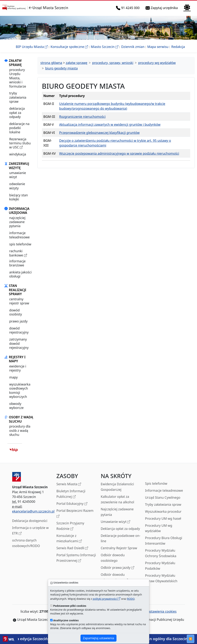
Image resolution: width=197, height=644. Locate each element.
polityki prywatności (107, 599)
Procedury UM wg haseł (163, 518)
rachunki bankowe (18, 253)
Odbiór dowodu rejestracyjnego (114, 578)
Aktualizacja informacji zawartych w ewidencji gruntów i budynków (110, 124)
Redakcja (178, 47)
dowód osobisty (16, 312)
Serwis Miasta (69, 484)
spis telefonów (20, 244)
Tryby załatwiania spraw (163, 504)
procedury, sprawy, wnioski (113, 63)
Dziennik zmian (133, 47)
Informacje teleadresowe (164, 490)
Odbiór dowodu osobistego (113, 558)
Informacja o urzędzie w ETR (30, 531)
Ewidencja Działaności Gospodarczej (117, 487)
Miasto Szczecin (105, 47)
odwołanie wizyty (17, 186)
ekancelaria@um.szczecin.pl (33, 511)
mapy (13, 377)
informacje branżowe (17, 263)
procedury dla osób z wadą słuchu (20, 430)
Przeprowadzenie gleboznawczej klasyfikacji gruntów (99, 133)
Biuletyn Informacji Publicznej (71, 494)
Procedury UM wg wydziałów (159, 528)
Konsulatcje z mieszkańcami (69, 539)
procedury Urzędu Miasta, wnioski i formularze (18, 78)
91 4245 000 (129, 8)
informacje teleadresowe (19, 235)
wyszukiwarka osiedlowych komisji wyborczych (20, 390)
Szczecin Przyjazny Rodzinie (70, 526)
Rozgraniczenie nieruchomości (82, 117)
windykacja (18, 154)
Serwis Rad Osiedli (72, 548)
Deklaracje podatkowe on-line (121, 538)
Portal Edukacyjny (72, 504)
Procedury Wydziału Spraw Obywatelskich (161, 578)
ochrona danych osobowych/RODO (26, 543)
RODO (131, 599)
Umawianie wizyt (116, 522)
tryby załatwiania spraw (18, 97)
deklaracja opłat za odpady (17, 113)
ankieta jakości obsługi (20, 274)
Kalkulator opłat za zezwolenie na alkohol (118, 499)
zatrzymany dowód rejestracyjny (19, 343)
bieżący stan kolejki (19, 197)
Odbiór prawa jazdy (118, 568)
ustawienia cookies (160, 611)
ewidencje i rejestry (18, 368)
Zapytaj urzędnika (162, 8)
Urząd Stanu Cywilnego (163, 497)
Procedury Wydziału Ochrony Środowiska (161, 553)
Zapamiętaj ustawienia (98, 638)
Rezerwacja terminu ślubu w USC (20, 143)
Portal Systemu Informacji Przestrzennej (76, 558)
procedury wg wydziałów (157, 63)
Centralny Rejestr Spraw (119, 548)
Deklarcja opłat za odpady (120, 529)
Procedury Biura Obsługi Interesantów (164, 541)
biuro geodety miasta (61, 68)
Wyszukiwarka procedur (163, 511)
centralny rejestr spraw (19, 301)
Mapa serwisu (158, 47)
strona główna (51, 63)
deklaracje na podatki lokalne (19, 128)
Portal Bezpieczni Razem (75, 514)
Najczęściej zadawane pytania (117, 512)
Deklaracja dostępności (30, 521)
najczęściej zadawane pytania (17, 222)
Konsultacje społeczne (69, 47)
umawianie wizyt (18, 175)
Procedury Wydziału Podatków (160, 566)
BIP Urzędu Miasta (32, 47)
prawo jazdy (18, 321)
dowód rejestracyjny (19, 330)
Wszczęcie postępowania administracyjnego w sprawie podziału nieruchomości (119, 153)
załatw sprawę (77, 63)
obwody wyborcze (16, 406)
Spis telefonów (156, 483)
